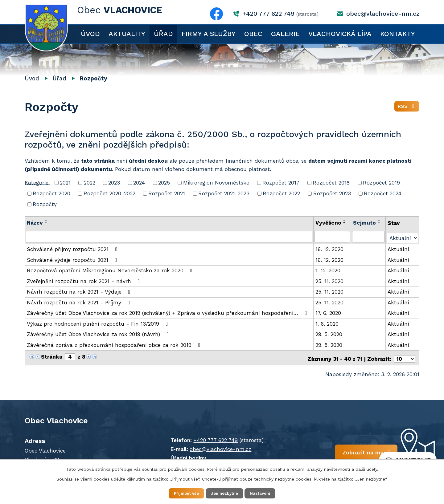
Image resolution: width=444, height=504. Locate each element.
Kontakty (398, 34)
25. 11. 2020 (330, 280)
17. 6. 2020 (329, 312)
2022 (90, 183)
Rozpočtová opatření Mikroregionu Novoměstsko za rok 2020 (111, 270)
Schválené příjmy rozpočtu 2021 (73, 248)
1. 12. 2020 (328, 270)
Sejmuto (365, 223)
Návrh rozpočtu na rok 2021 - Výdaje (80, 291)
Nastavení (265, 493)
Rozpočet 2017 (281, 183)
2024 (139, 183)
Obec (253, 34)
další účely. (367, 468)
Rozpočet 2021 (167, 193)
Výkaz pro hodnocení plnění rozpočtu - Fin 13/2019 (99, 323)
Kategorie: (37, 182)
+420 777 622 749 (268, 14)
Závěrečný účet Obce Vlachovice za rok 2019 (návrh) (99, 333)
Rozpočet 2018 (331, 183)
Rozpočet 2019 (381, 183)
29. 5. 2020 (329, 333)
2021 (65, 183)
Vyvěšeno (329, 223)
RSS (407, 108)
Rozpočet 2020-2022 (109, 193)
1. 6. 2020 (327, 323)
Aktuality (127, 34)
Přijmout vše (182, 493)
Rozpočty (45, 204)
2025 (164, 183)
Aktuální (399, 248)
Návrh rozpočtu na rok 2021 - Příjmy (80, 302)
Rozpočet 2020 (51, 193)
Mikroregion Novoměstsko (216, 183)
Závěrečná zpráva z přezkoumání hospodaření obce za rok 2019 (115, 344)
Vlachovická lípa (340, 34)
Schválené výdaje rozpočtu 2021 (73, 259)
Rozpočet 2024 (383, 193)
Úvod (90, 34)
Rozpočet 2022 (281, 193)
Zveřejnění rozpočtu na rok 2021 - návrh (84, 280)
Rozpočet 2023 (332, 193)
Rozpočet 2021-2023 (224, 193)
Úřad (163, 34)
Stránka (52, 356)
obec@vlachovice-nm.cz (383, 14)
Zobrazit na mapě (345, 451)
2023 (114, 183)
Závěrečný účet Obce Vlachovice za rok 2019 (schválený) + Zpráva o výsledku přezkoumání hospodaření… (168, 312)
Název (35, 223)
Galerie (285, 34)
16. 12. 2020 (330, 248)
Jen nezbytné (225, 493)
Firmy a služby (209, 34)
